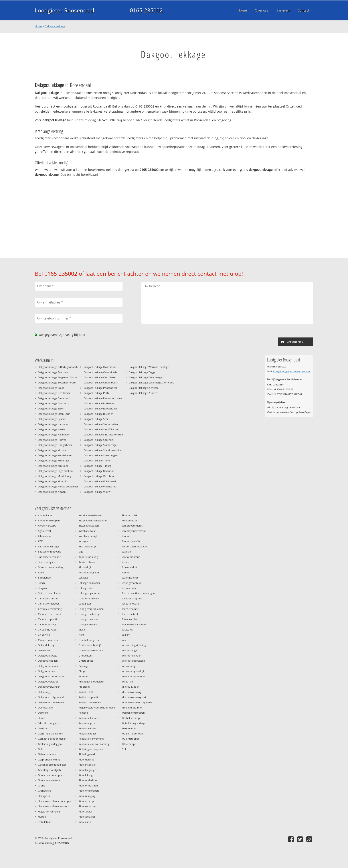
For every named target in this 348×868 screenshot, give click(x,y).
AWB (41, 541)
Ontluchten (85, 655)
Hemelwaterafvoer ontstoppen (56, 801)
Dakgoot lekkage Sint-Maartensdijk (103, 434)
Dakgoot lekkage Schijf (96, 419)
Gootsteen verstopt (49, 780)
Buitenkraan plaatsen (50, 593)
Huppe (42, 817)
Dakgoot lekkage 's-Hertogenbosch (58, 367)
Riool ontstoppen (89, 791)
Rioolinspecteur (88, 806)
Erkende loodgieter (49, 723)
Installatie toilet (87, 531)
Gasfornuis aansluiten (50, 733)
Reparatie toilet (87, 733)
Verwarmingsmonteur (134, 676)
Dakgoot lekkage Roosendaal (100, 408)
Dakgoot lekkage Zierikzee (144, 388)
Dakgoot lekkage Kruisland (53, 466)
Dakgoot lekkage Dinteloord (54, 398)
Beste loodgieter (47, 562)
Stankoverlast (129, 567)
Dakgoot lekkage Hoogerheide (55, 445)
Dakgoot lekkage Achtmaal (53, 372)
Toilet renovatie (130, 604)
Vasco (125, 640)
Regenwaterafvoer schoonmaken (97, 707)
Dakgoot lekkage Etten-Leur (54, 414)
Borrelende (44, 578)
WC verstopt (129, 744)
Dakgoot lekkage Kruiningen (54, 460)
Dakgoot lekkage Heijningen (54, 434)
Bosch (41, 583)
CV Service (44, 635)
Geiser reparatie (47, 754)
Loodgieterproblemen (91, 609)
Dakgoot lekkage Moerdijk (53, 481)
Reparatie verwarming (91, 739)
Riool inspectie (87, 765)
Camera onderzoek (49, 604)
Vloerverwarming (131, 692)
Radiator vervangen (90, 702)
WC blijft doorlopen (133, 733)
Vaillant (126, 635)
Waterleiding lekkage (133, 723)
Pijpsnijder (85, 666)
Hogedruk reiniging (49, 811)
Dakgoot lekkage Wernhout (99, 476)
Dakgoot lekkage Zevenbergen (146, 377)
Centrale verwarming (50, 609)
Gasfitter (43, 728)
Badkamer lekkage (48, 546)
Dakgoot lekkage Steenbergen (101, 455)
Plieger (82, 671)
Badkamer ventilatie (49, 557)
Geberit (42, 749)
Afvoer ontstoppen (49, 520)
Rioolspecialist (87, 817)
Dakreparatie (45, 707)
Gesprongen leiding (49, 759)
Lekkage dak (86, 588)
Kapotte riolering (88, 557)
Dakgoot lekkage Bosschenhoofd (57, 382)
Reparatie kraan (88, 728)
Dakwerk (43, 713)
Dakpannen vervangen (51, 702)
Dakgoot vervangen (49, 687)
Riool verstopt (87, 801)
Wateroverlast (130, 728)
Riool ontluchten (88, 785)
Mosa (82, 630)
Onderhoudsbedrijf (90, 645)
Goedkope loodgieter (50, 770)
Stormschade (129, 588)
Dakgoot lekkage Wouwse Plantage (149, 367)
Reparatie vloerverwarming (94, 744)
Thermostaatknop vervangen (138, 593)
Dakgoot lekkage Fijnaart (52, 419)
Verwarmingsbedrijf (133, 671)
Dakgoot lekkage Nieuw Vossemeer (58, 486)
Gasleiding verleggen (50, 744)
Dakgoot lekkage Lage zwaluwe (56, 471)
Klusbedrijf (85, 567)
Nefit (81, 635)
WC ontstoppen (131, 739)
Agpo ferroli (45, 531)
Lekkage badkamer (89, 583)
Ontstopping (86, 661)
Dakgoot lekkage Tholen (97, 460)
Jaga (81, 552)
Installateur (44, 822)
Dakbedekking (46, 645)
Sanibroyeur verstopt (134, 531)
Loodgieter (85, 604)
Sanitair (126, 536)
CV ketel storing (47, 624)
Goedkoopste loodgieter (52, 765)
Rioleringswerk (87, 754)
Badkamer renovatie (49, 552)
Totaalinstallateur (131, 619)
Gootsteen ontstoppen (51, 775)
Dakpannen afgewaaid (51, 697)
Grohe (42, 785)
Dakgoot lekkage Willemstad (100, 481)
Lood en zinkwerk (89, 598)
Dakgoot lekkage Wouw (97, 492)
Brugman (43, 588)
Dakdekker (44, 650)
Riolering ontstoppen (91, 749)
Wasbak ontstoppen (133, 713)
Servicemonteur (131, 557)
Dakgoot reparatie (48, 666)
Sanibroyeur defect (132, 526)
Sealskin (126, 552)
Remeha (83, 713)
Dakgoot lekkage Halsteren (53, 424)
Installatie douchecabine (93, 520)
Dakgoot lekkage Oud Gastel (100, 377)
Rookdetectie (129, 520)
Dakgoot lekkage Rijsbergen (99, 403)
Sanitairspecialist (131, 541)
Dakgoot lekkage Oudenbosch (101, 382)
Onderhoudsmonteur (91, 650)
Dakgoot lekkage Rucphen (98, 414)
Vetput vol (128, 681)
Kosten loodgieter (89, 572)
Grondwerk (44, 791)
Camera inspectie (48, 598)
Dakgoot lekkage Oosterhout (100, 367)
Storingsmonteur (131, 583)
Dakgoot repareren (49, 671)
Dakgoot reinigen (48, 661)
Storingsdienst (130, 578)
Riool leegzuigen (88, 770)
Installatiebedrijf (88, 536)
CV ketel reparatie (48, 619)
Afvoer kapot (45, 515)
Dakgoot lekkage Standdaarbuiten (103, 450)
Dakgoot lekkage (55, 26)
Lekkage (83, 578)
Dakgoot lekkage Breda (51, 388)
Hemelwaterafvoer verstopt (54, 806)
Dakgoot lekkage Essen (51, 408)
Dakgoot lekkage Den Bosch (54, 393)
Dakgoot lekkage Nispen (52, 492)
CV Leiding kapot (48, 630)
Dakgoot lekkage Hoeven (52, 440)
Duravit (42, 718)
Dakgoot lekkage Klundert (53, 450)
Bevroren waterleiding (51, 567)
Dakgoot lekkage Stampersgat (100, 445)
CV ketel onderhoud (49, 614)
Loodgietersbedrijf (89, 614)
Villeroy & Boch (130, 687)
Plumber (83, 676)
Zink (124, 749)
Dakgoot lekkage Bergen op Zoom (57, 377)
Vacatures (127, 630)
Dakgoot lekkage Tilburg (97, 466)
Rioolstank (85, 822)
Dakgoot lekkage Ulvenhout (99, 471)
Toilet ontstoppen (132, 598)
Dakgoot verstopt (48, 681)
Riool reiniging (87, 796)
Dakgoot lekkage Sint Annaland (101, 424)
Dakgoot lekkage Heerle (51, 429)
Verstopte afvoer (131, 655)
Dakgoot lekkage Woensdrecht (101, 486)
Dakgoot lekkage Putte (96, 393)
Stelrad (126, 572)
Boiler (41, 572)
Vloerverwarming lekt (134, 697)
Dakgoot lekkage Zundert (143, 393)
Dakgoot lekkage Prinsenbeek (100, 388)
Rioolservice (85, 811)
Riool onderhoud (88, 780)
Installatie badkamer (90, 515)
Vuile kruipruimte (132, 707)
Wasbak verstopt (131, 718)
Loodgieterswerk (88, 624)
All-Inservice (45, 536)
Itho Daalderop (87, 546)
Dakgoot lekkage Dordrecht (54, 403)
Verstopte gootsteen (133, 661)
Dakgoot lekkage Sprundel (99, 440)
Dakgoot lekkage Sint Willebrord (102, 429)
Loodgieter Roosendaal (64, 10)
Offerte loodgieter (89, 640)
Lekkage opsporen (89, 593)
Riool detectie (86, 759)
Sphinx (126, 562)
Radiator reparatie (89, 697)
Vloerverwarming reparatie (137, 702)
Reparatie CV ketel (89, 718)
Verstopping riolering (134, 645)
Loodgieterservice (89, 619)
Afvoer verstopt (47, 526)
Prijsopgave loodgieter (91, 681)
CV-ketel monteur (48, 640)
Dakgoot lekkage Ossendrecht (101, 372)
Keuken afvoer (87, 562)
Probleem (84, 687)
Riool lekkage (86, 775)
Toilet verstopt (130, 614)
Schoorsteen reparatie (134, 546)
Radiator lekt (86, 692)
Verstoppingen (130, 650)
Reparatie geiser (88, 723)
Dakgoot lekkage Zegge (142, 372)
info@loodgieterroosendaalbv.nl (292, 371)
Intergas (83, 541)
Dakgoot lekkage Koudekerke (55, 455)
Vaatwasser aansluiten (134, 624)
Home (39, 26)
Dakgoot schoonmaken (51, 676)
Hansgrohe (44, 796)
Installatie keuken (89, 526)
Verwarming (129, 666)
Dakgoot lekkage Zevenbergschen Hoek (151, 382)
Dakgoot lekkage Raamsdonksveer (103, 398)
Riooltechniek (130, 515)
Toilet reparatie (130, 609)
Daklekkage (44, 692)
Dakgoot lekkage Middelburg (54, 476)
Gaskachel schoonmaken (52, 739)
